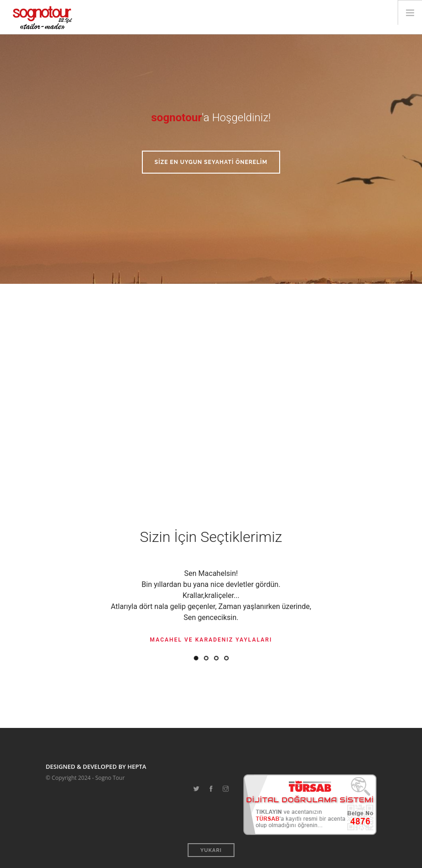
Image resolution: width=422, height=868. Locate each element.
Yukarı (211, 850)
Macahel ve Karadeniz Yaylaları (211, 640)
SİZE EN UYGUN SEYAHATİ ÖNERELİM (211, 162)
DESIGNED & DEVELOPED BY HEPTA (96, 767)
